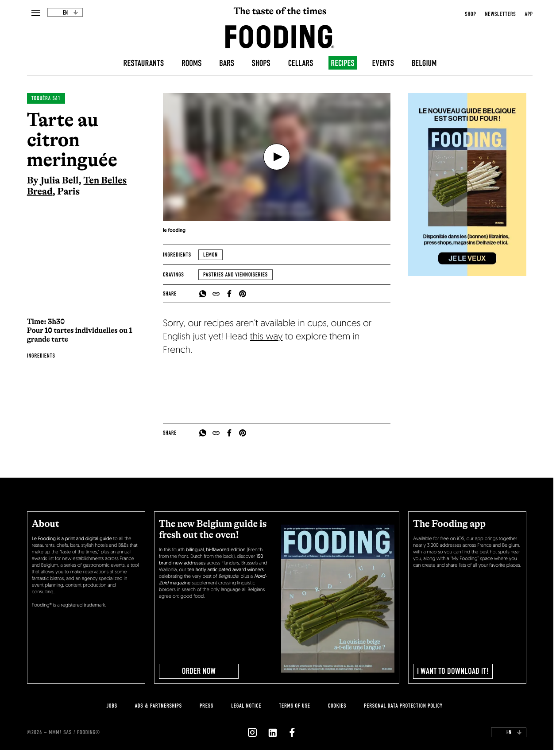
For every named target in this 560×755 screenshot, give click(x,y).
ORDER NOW (199, 671)
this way (266, 337)
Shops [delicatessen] (261, 63)
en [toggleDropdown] (71, 13)
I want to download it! (453, 671)
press (207, 706)
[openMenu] (35, 13)
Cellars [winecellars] (301, 63)
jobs (112, 706)
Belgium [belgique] (424, 63)
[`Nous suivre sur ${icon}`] (252, 732)
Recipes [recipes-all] (342, 63)
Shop (470, 14)
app (529, 14)
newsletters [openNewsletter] (500, 14)
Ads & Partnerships (158, 706)
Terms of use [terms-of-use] (295, 706)
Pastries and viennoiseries (236, 275)
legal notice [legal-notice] (246, 706)
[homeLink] (280, 36)
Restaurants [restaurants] (144, 63)
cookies (337, 706)
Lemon (210, 255)
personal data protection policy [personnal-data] (403, 706)
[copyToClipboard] (216, 294)
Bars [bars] (227, 63)
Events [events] (383, 63)
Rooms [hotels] (191, 63)
